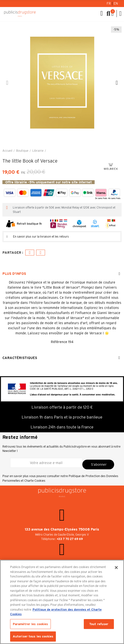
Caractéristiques (20, 358)
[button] (7, 83)
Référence (59, 342)
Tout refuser (99, 624)
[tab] (62, 237)
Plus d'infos (14, 274)
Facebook (30, 253)
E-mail (41, 253)
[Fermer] (116, 568)
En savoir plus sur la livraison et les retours (41, 236)
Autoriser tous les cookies (33, 636)
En (116, 3)
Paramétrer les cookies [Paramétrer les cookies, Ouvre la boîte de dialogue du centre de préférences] (30, 624)
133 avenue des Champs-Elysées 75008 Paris (62, 529)
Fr (109, 3)
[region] (62, 602)
